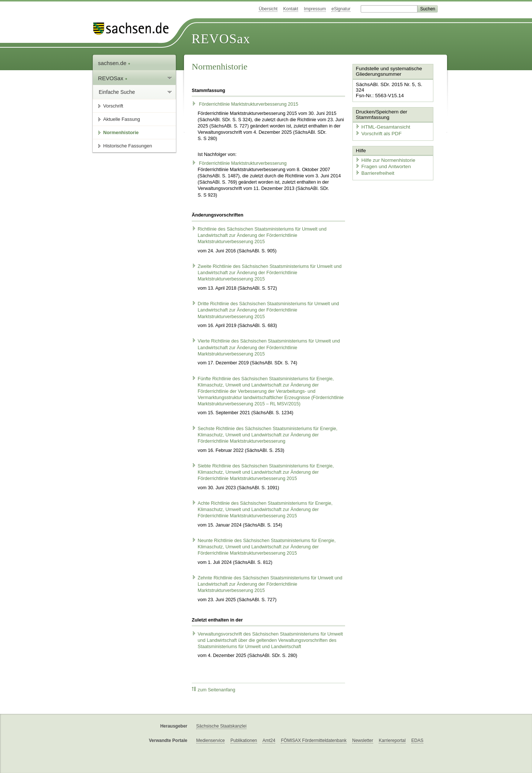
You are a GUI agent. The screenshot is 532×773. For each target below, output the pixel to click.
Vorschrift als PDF (377, 127)
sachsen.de (114, 63)
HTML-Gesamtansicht (381, 120)
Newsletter (363, 740)
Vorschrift (113, 106)
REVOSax (221, 39)
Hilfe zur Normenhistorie (383, 152)
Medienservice (210, 740)
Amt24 (269, 740)
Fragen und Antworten (381, 159)
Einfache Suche (117, 92)
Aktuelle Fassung (122, 119)
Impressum (315, 9)
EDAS (417, 740)
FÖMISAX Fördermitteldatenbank (313, 740)
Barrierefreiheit (374, 165)
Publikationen (244, 740)
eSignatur (341, 9)
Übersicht (268, 9)
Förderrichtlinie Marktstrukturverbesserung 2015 (245, 104)
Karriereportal (392, 740)
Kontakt (291, 9)
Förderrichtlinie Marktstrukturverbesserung (239, 163)
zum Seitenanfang (214, 690)
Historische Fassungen (127, 146)
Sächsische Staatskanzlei (221, 726)
